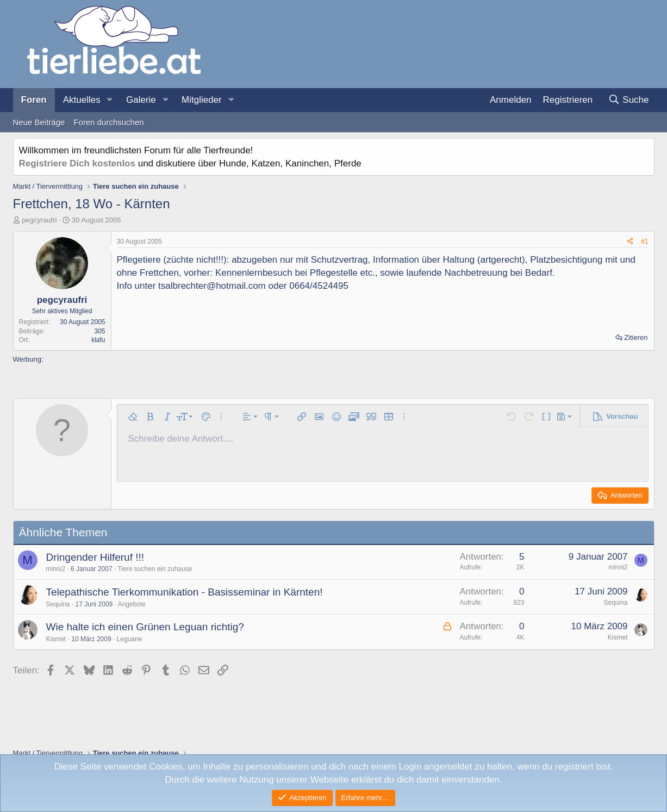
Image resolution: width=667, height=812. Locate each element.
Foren (34, 100)
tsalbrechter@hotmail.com (212, 286)
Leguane (130, 639)
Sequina (58, 604)
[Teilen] (630, 242)
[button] (110, 100)
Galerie (141, 100)
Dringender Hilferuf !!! (95, 557)
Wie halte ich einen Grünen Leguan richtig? (145, 627)
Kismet (56, 639)
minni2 (56, 569)
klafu (98, 340)
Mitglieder (202, 100)
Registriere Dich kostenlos (77, 163)
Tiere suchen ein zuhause (155, 569)
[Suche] (629, 100)
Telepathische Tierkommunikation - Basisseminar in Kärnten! (185, 592)
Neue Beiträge (39, 122)
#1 (644, 241)
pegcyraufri (39, 220)
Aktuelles (82, 100)
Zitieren (636, 337)
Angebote (132, 604)
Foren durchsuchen (108, 122)
